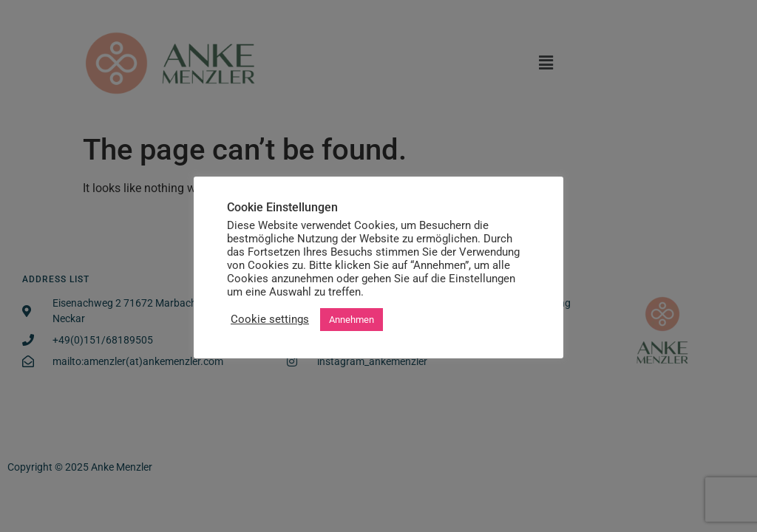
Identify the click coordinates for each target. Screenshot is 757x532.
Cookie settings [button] (270, 319)
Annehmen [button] (352, 320)
